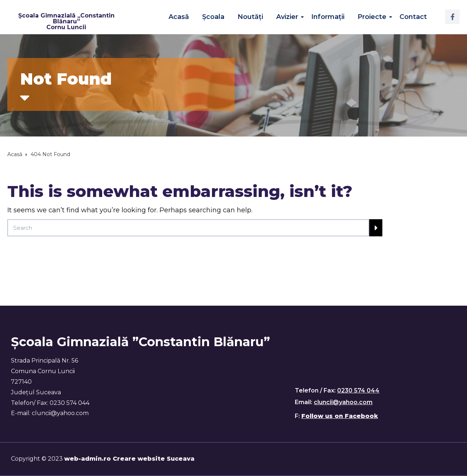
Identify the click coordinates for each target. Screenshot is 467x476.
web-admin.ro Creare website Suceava (129, 459)
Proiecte (372, 17)
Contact (413, 17)
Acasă (179, 17)
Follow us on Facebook (340, 416)
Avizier (287, 17)
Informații (328, 17)
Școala (213, 17)
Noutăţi (250, 17)
